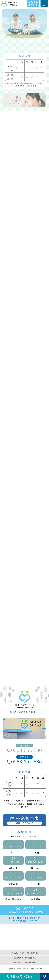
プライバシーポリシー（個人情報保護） (25, 953)
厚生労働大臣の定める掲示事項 (25, 958)
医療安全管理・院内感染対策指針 (25, 962)
